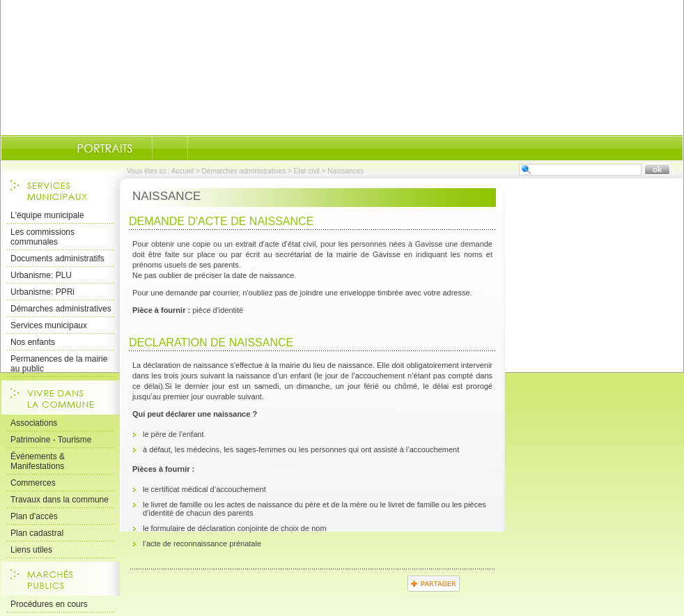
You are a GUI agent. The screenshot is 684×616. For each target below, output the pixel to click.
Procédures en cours (49, 604)
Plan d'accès (34, 516)
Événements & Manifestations (38, 461)
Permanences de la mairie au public (59, 364)
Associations (34, 423)
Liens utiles (31, 550)
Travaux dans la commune (60, 500)
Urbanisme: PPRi (42, 292)
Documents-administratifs (170, 148)
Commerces (33, 483)
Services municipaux (49, 325)
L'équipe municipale (47, 215)
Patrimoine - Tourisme (51, 440)
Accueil (182, 171)
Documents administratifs (57, 259)
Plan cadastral (37, 533)
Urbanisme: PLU (41, 275)
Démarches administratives (244, 171)
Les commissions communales (42, 237)
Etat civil (307, 171)
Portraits (104, 148)
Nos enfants (33, 342)
